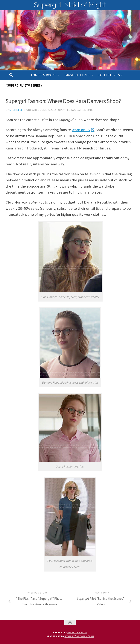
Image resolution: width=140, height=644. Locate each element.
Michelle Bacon (77, 632)
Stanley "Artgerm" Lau (79, 636)
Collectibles (109, 75)
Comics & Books (44, 75)
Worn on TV (83, 130)
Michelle (16, 110)
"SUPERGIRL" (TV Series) (24, 85)
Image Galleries (77, 75)
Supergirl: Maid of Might (70, 5)
